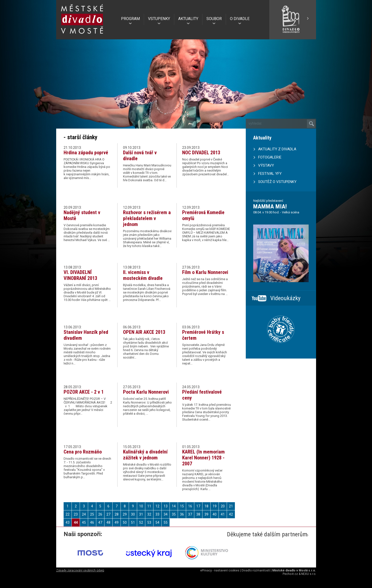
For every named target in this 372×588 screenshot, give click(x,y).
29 (125, 514)
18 (206, 506)
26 (100, 514)
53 (149, 522)
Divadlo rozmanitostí (256, 570)
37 (190, 514)
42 (231, 514)
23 (76, 514)
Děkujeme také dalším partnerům (267, 534)
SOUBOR (214, 19)
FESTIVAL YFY (270, 174)
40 (215, 514)
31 (141, 514)
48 (108, 522)
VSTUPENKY (159, 19)
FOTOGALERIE (270, 157)
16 (190, 506)
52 (141, 522)
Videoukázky (285, 298)
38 (198, 514)
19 (215, 506)
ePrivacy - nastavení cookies (220, 570)
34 (166, 514)
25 (92, 514)
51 (133, 522)
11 (149, 506)
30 (133, 514)
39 (206, 514)
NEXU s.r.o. (309, 574)
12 (157, 506)
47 (100, 522)
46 (92, 522)
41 (223, 514)
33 (157, 514)
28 (117, 514)
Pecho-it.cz (290, 574)
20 (223, 506)
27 (108, 514)
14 (174, 506)
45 (84, 522)
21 (231, 506)
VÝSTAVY (266, 165)
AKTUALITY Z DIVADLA (277, 149)
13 (166, 506)
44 (76, 522)
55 (166, 522)
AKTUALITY (188, 19)
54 (157, 522)
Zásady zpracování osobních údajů (80, 570)
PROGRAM (130, 19)
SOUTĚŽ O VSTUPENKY (277, 182)
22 (68, 514)
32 (149, 514)
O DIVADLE (240, 19)
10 (141, 506)
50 (125, 522)
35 (174, 514)
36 (182, 514)
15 (182, 506)
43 (68, 522)
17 (198, 506)
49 (117, 522)
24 (84, 514)
